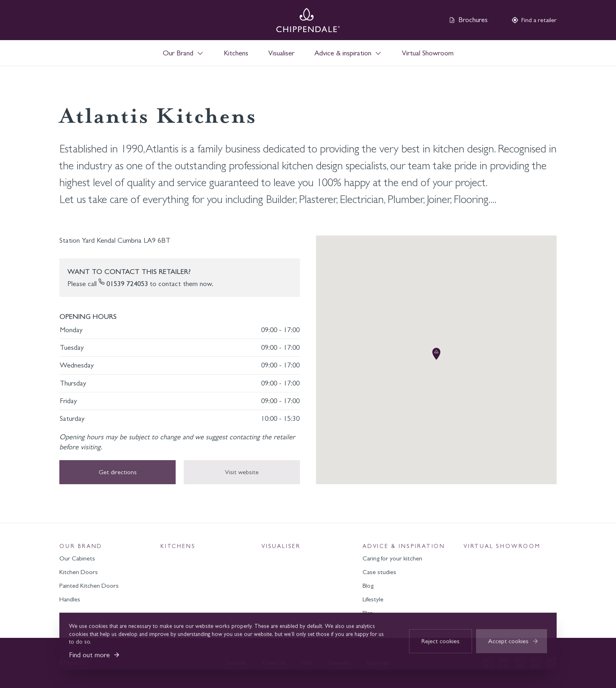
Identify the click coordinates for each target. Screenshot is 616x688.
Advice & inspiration (404, 546)
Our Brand (81, 546)
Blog (368, 586)
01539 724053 (127, 283)
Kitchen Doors (79, 572)
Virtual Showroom (428, 53)
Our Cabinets (77, 558)
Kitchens (236, 53)
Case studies (379, 572)
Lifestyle (373, 599)
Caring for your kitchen (392, 558)
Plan (368, 613)
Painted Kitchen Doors (89, 586)
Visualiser (281, 53)
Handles (70, 599)
